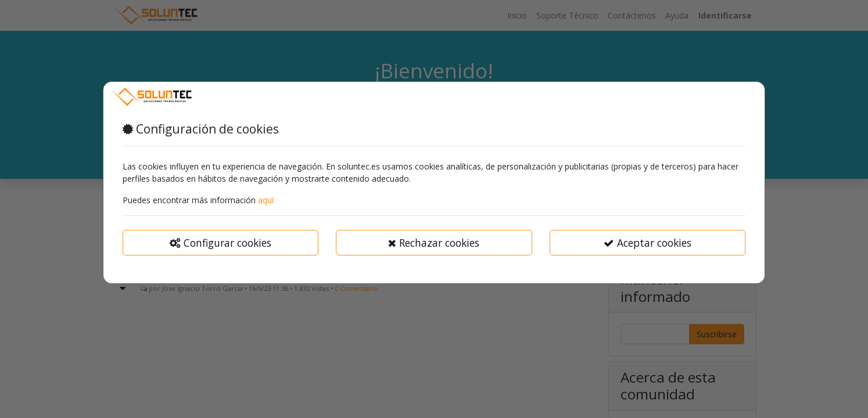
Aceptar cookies (648, 243)
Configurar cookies (220, 243)
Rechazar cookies (434, 243)
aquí (266, 200)
